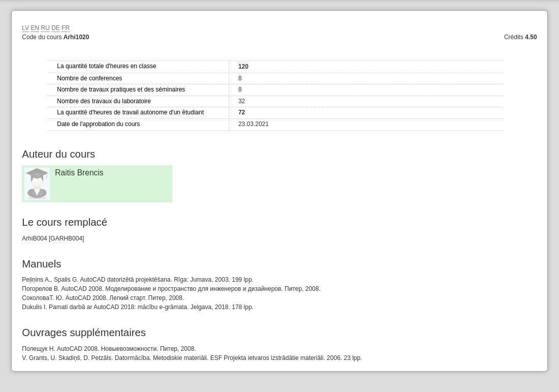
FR (66, 28)
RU (45, 28)
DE (56, 28)
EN (35, 28)
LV (25, 28)
